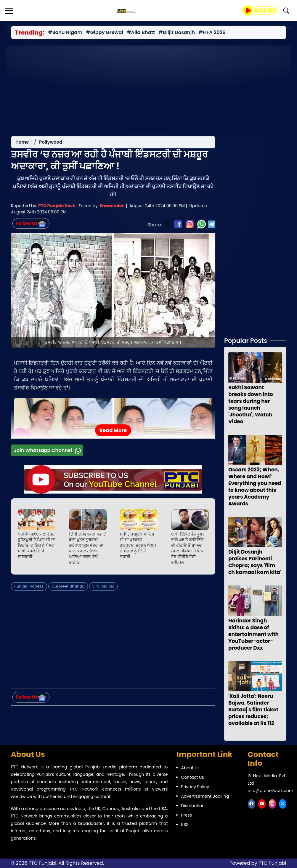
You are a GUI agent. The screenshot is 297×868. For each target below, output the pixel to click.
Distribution (193, 806)
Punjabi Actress (29, 588)
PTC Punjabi (272, 863)
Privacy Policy (195, 787)
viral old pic (103, 588)
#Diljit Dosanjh (177, 33)
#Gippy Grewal (105, 33)
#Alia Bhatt (141, 33)
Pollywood (51, 144)
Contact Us (193, 777)
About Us (190, 768)
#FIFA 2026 (212, 33)
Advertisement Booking (205, 796)
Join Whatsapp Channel (48, 452)
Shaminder (111, 208)
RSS (185, 825)
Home (22, 144)
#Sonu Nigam (65, 33)
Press (187, 815)
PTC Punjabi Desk (57, 208)
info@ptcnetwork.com (271, 791)
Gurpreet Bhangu (68, 588)
